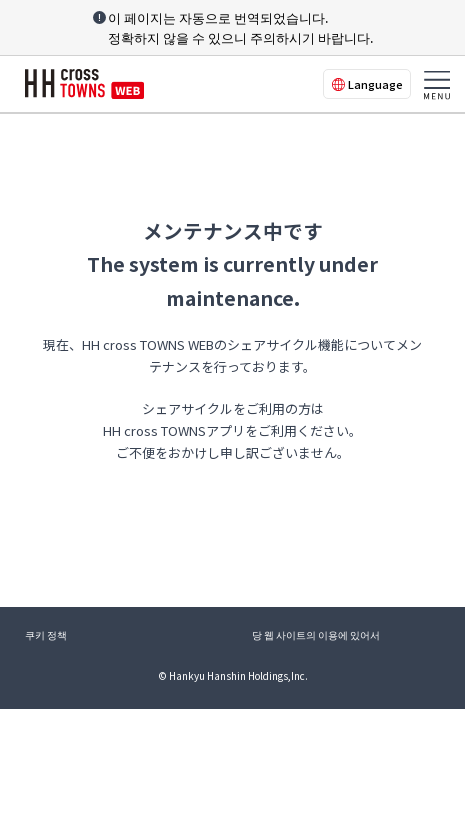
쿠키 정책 (46, 634)
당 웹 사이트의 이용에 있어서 (316, 634)
